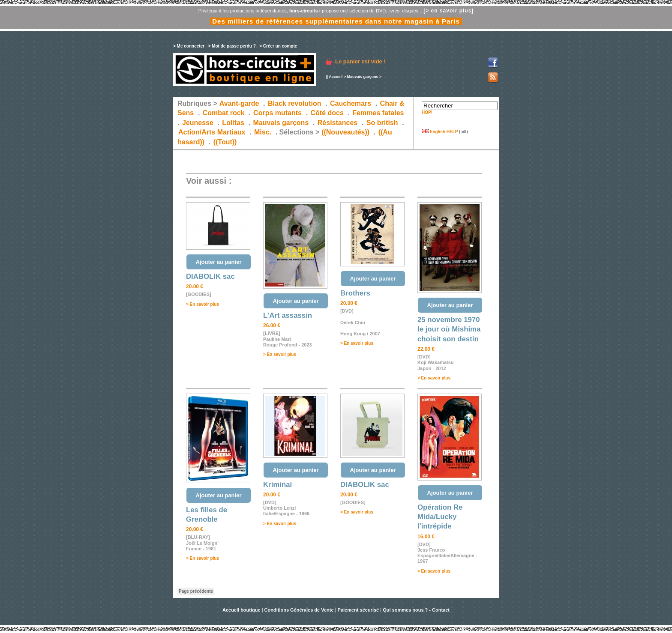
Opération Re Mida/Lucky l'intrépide (440, 517)
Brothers (355, 293)
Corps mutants (278, 113)
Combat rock (224, 113)
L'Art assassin (288, 315)
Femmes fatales (378, 113)
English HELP (440, 132)
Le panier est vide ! (360, 61)
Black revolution (294, 103)
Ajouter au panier (219, 262)
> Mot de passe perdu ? (232, 46)
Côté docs (327, 113)
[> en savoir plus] (448, 11)
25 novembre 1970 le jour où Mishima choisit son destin (449, 329)
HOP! (427, 112)
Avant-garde (239, 103)
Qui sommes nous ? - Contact (416, 610)
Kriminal (277, 485)
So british (382, 123)
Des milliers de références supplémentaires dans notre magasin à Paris (336, 21)
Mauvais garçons (362, 77)
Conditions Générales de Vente (299, 610)
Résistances (337, 123)
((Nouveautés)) (345, 132)
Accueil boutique (242, 610)
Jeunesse (198, 123)
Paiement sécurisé (358, 610)
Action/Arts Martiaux (212, 132)
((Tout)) (225, 142)
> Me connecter (189, 46)
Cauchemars (351, 103)
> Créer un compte (278, 46)
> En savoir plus (202, 304)
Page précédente (196, 591)
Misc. (263, 132)
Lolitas (233, 123)
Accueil (336, 77)
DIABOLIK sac (210, 276)
